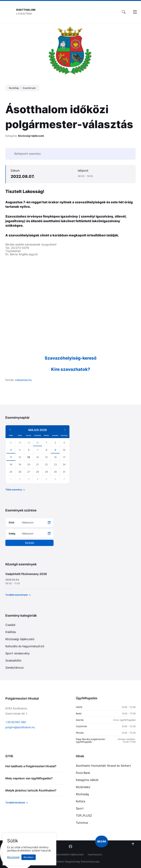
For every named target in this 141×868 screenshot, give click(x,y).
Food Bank (83, 773)
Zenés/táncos (14, 668)
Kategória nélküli (87, 780)
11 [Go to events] (11, 457)
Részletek (13, 857)
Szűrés (30, 543)
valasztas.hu (23, 380)
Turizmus (82, 823)
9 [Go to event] (55, 450)
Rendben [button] (29, 857)
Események (29, 88)
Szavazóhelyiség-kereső (71, 358)
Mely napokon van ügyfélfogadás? (29, 778)
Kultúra (80, 801)
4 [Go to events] (11, 450)
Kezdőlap (14, 88)
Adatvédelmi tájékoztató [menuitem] (69, 854)
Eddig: (12, 534)
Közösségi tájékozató (31, 136)
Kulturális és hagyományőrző (25, 646)
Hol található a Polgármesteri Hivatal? (31, 766)
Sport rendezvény (17, 653)
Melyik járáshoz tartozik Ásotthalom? (31, 790)
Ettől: (12, 522)
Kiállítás (11, 632)
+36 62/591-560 (16, 722)
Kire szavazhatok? (71, 369)
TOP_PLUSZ (84, 815)
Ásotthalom (26, 10)
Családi (10, 625)
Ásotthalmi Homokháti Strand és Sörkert (103, 766)
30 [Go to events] (37, 443)
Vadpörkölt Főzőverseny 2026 (26, 574)
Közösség (82, 794)
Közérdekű (83, 787)
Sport (80, 808)
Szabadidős (13, 660)
